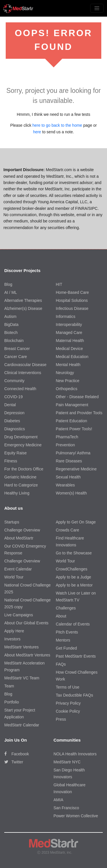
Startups (12, 522)
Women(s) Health (71, 493)
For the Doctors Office (24, 469)
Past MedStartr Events (76, 656)
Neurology (65, 373)
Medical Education (72, 357)
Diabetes (12, 421)
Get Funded (66, 648)
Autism (10, 316)
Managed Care (69, 333)
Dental (10, 405)
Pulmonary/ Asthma (73, 453)
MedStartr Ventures (22, 647)
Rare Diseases (69, 461)
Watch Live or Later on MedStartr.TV (76, 597)
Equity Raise (16, 453)
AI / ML (11, 292)
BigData (11, 324)
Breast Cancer (17, 349)
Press (61, 719)
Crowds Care (68, 530)
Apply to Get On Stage (76, 522)
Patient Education (72, 421)
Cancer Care (16, 357)
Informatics (66, 316)
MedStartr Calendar (22, 725)
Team (9, 686)
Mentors (63, 640)
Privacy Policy (68, 703)
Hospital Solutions (72, 300)
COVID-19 (14, 397)
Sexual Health (68, 477)
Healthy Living (17, 493)
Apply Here (14, 631)
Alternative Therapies (23, 300)
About (61, 616)
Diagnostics (15, 429)
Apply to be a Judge (74, 577)
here (37, 132)
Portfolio (12, 702)
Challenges (66, 608)
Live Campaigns (19, 615)
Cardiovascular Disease (25, 365)
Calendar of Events (73, 624)
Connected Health (20, 389)
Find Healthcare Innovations (70, 541)
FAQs (61, 664)
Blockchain (14, 341)
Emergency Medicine (23, 445)
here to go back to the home (57, 125)
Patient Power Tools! (74, 429)
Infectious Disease (72, 308)
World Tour (14, 577)
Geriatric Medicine (20, 477)
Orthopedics (67, 389)
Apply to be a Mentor (74, 585)
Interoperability (69, 324)
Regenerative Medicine (76, 469)
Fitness (11, 461)
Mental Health (68, 365)
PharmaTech (67, 437)
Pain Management (72, 405)
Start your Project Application (20, 713)
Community (14, 381)
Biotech (11, 333)
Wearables (65, 485)
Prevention (65, 445)
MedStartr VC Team (22, 678)
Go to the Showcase (74, 553)
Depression (14, 413)
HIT (59, 284)
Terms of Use (68, 687)
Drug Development (21, 437)
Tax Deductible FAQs (75, 695)
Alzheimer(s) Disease (23, 308)
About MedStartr (19, 538)
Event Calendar (18, 569)
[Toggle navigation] (97, 8)
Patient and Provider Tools (79, 413)
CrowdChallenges (72, 569)
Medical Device (69, 349)
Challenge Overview (22, 530)
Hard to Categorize (21, 485)
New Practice (68, 381)
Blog (8, 284)
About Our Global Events (26, 623)
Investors (12, 639)
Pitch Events (67, 632)
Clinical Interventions (23, 373)
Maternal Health (70, 341)
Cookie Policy (68, 711)
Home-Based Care (72, 292)
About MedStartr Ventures (27, 655)
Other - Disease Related (77, 397)
